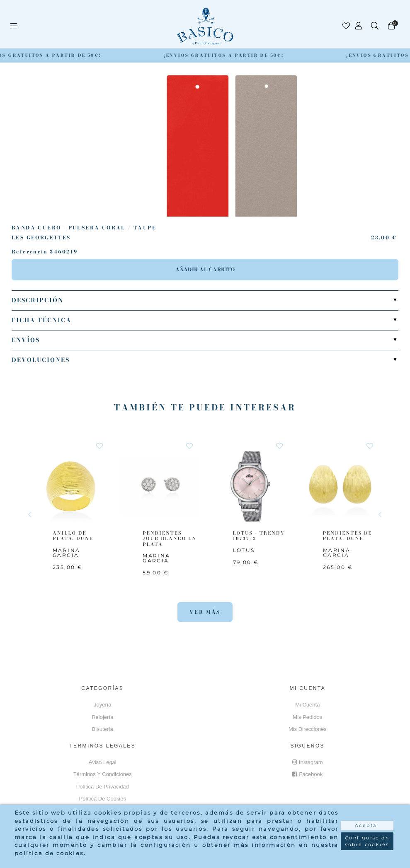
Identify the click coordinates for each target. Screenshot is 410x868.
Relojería (102, 717)
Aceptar (367, 825)
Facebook (307, 774)
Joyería (103, 705)
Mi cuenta (307, 705)
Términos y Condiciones (103, 774)
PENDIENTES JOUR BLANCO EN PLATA (170, 539)
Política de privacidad (103, 787)
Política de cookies (103, 799)
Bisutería (103, 729)
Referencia (30, 252)
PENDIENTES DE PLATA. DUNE (348, 536)
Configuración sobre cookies (367, 841)
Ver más (205, 612)
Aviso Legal (103, 762)
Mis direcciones (308, 729)
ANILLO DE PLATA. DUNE (73, 536)
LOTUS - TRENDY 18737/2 (259, 536)
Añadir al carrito (205, 269)
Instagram (308, 762)
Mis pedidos (307, 717)
